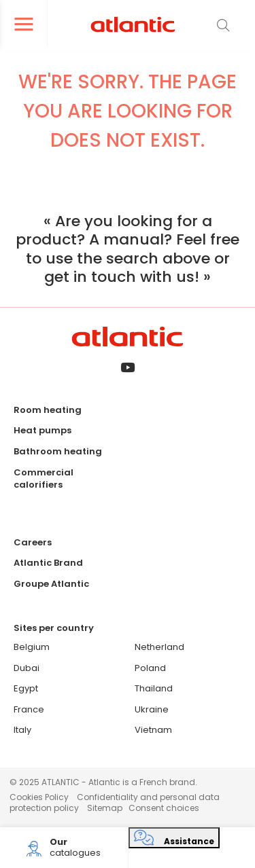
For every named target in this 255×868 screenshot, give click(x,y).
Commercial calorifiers (44, 479)
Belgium (32, 647)
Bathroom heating (58, 451)
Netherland (159, 647)
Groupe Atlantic (51, 584)
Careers (33, 542)
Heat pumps (42, 430)
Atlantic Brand (48, 563)
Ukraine (152, 709)
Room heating (48, 410)
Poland (150, 668)
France (29, 709)
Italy (22, 730)
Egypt (26, 688)
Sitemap (105, 808)
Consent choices (164, 808)
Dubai (27, 668)
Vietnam (153, 730)
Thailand (154, 688)
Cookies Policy (39, 797)
